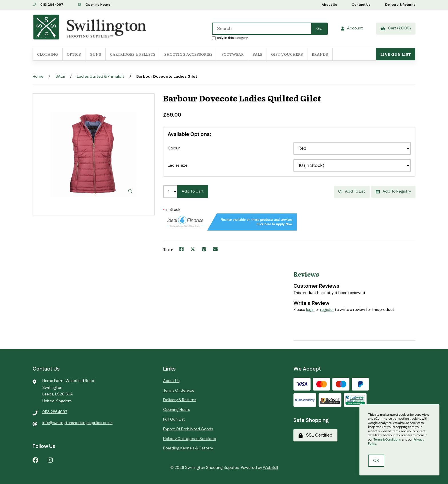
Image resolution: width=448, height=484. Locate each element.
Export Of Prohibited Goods (188, 429)
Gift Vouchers (287, 54)
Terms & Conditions (387, 440)
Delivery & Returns (400, 5)
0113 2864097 (48, 5)
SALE (257, 54)
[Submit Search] (319, 29)
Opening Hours (94, 5)
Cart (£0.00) (396, 28)
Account (352, 28)
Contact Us (361, 5)
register (327, 310)
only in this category (230, 38)
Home (38, 77)
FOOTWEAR (233, 54)
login (310, 310)
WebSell (270, 468)
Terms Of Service (179, 391)
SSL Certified (315, 435)
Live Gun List (396, 54)
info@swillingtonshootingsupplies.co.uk (77, 423)
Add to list (352, 191)
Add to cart (193, 191)
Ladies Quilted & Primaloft (101, 77)
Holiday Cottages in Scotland (190, 439)
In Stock (172, 210)
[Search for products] (262, 29)
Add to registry (393, 191)
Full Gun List (174, 419)
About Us (329, 5)
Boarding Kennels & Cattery (188, 448)
